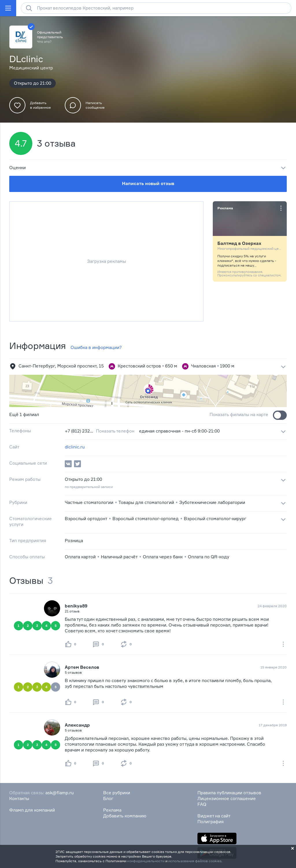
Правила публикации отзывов (229, 793)
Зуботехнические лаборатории (212, 502)
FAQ (202, 804)
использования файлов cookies (195, 861)
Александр (77, 725)
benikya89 (76, 606)
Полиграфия (211, 822)
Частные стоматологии (89, 502)
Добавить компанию (125, 816)
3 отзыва (56, 143)
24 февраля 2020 (272, 606)
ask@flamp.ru (60, 793)
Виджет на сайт (214, 816)
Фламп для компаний (32, 810)
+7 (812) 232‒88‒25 (79, 431)
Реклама (112, 810)
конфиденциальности (146, 861)
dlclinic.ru (75, 447)
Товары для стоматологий (146, 502)
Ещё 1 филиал (24, 414)
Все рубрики (117, 793)
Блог (108, 798)
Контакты (19, 798)
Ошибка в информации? (96, 347)
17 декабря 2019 (273, 725)
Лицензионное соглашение (227, 798)
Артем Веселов (82, 667)
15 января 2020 (274, 667)
